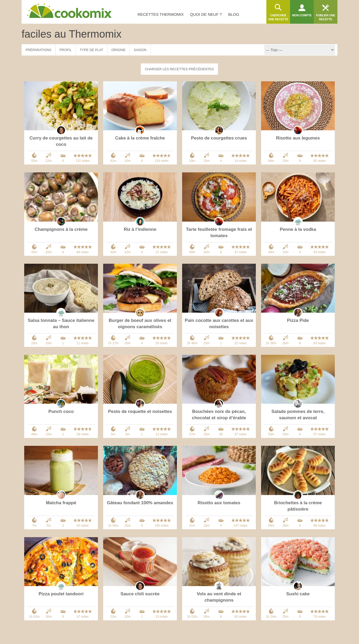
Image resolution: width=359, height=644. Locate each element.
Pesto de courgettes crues (219, 138)
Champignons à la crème (61, 229)
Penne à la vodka (298, 229)
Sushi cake (298, 594)
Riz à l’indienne (140, 229)
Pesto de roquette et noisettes (140, 411)
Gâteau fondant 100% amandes (140, 503)
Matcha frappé (61, 503)
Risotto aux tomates (219, 503)
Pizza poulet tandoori (61, 594)
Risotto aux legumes (298, 138)
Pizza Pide (298, 320)
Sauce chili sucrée (140, 594)
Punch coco (61, 411)
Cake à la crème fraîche (140, 138)
